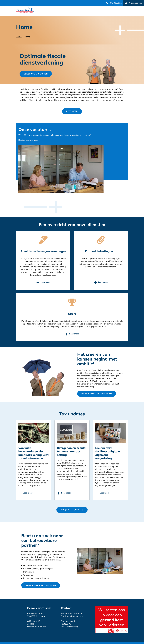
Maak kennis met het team (97, 394)
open (127, 10)
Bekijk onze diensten (36, 74)
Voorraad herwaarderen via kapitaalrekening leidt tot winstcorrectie (33, 453)
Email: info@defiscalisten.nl (73, 616)
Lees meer (72, 111)
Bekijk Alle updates (72, 510)
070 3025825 (116, 3)
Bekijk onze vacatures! (28, 140)
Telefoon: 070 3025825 (71, 613)
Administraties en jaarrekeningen (43, 251)
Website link (25, 10)
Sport (72, 314)
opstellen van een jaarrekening (42, 264)
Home (19, 37)
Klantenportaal (136, 3)
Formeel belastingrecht (101, 251)
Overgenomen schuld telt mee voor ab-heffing (71, 451)
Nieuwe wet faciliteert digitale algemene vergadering (108, 453)
